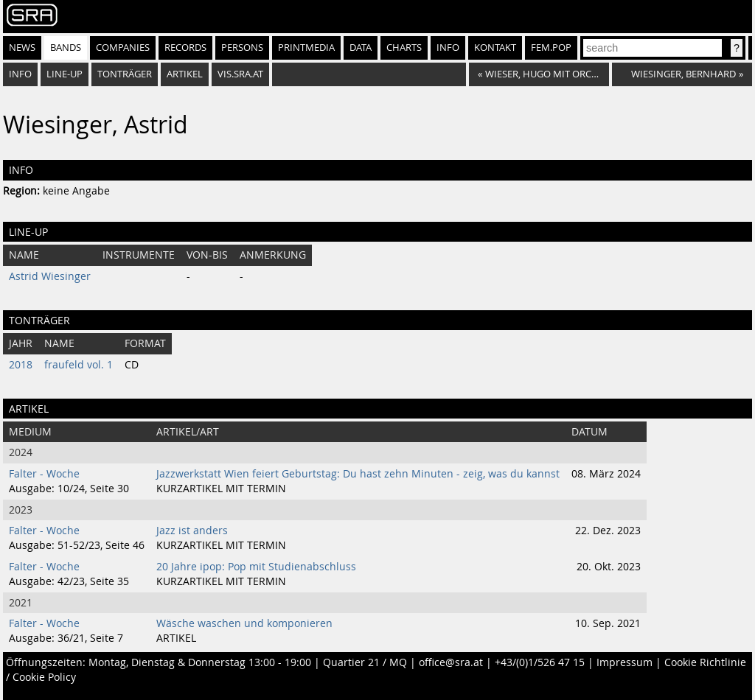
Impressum (624, 662)
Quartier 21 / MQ (365, 662)
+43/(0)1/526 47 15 (540, 662)
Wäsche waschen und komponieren (244, 623)
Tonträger (125, 74)
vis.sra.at (240, 74)
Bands (66, 48)
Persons (242, 48)
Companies (123, 48)
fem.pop (551, 48)
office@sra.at (451, 662)
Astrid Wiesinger (50, 276)
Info (448, 48)
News (22, 48)
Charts (404, 48)
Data (361, 48)
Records (185, 48)
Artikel (185, 74)
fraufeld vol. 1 (79, 365)
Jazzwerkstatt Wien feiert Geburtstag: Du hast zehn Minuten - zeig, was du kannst (358, 474)
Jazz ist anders (192, 531)
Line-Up (65, 74)
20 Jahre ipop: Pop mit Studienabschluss (256, 567)
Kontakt (495, 48)
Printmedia (306, 48)
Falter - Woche (44, 474)
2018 (21, 365)
